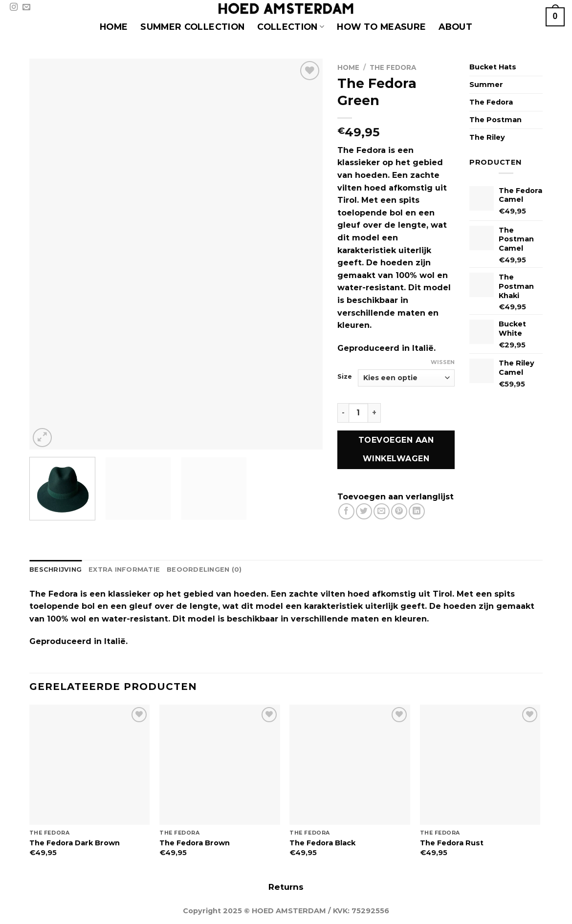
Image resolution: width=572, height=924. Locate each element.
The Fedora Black (322, 843)
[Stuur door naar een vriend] (382, 511)
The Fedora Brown (195, 843)
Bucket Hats (493, 67)
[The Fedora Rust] (480, 765)
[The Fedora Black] (350, 765)
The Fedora (393, 67)
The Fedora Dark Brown (75, 843)
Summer (486, 85)
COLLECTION (291, 27)
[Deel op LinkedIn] (417, 511)
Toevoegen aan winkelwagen (396, 449)
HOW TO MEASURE (381, 27)
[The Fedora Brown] (220, 765)
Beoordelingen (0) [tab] (204, 569)
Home (348, 67)
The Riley (487, 137)
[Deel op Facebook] (346, 511)
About (455, 27)
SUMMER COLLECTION (192, 27)
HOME (114, 27)
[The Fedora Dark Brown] (90, 765)
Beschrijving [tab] (55, 569)
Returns (286, 887)
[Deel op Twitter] (364, 511)
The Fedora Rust (452, 843)
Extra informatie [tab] (124, 569)
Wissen (443, 362)
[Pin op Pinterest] (399, 511)
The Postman (495, 120)
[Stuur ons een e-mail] (26, 7)
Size (345, 377)
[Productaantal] (358, 413)
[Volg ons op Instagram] (14, 7)
